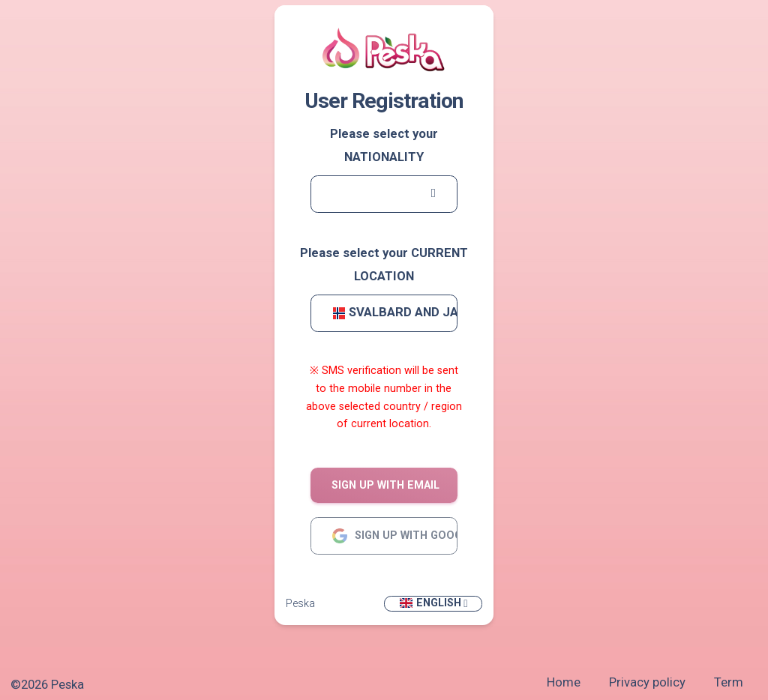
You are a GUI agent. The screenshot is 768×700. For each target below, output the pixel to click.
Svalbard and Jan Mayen (395, 312)
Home (564, 682)
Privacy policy (647, 682)
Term (729, 682)
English (430, 603)
